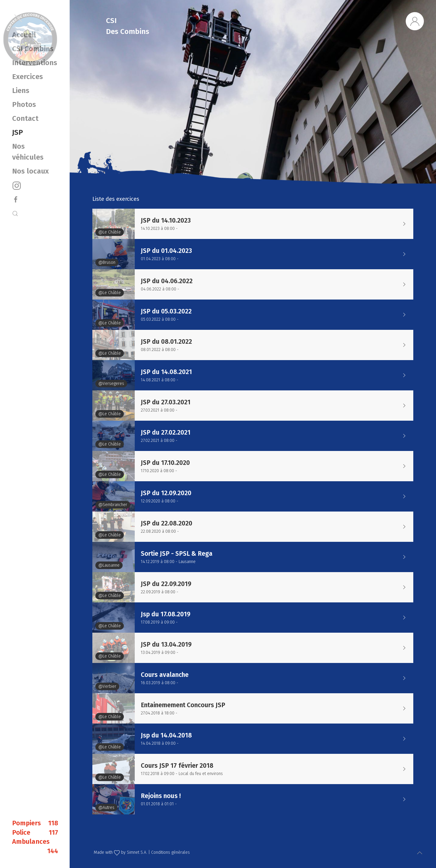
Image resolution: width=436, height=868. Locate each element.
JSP (18, 132)
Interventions (35, 63)
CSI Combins (33, 49)
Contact (25, 118)
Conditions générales (170, 852)
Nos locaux (30, 171)
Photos (24, 104)
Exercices (28, 77)
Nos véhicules (28, 152)
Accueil (24, 35)
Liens (21, 91)
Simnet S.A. (137, 852)
